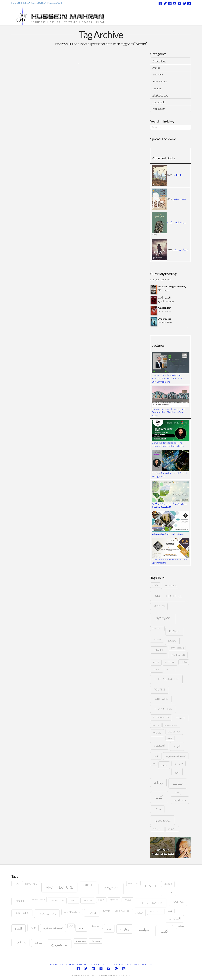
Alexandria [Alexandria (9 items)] (170, 586)
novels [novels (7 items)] (170, 669)
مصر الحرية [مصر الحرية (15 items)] (180, 800)
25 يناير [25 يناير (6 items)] (155, 585)
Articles (156, 68)
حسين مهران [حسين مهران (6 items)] (179, 763)
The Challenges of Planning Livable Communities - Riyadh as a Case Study (169, 412)
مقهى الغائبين (179, 199)
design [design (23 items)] (174, 631)
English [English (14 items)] (159, 650)
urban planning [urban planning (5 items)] (171, 725)
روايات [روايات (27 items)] (158, 782)
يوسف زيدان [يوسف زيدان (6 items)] (172, 829)
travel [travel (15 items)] (181, 718)
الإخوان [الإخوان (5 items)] (170, 738)
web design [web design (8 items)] (174, 732)
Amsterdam (165, 308)
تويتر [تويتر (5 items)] (154, 763)
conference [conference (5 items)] (157, 628)
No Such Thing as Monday (172, 286)
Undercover (165, 319)
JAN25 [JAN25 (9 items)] (156, 662)
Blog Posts (158, 74)
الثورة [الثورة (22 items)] (177, 746)
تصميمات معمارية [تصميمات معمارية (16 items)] (176, 756)
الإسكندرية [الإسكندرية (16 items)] (159, 746)
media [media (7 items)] (184, 662)
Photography (159, 102)
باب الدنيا (177, 175)
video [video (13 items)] (157, 733)
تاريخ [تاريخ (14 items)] (156, 756)
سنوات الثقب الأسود (177, 222)
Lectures (157, 88)
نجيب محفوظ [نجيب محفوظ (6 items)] (157, 829)
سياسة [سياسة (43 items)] (178, 783)
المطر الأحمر (164, 298)
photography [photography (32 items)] (166, 679)
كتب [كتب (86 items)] (159, 797)
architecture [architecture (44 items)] (168, 596)
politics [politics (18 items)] (159, 689)
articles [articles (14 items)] (159, 606)
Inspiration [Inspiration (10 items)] (178, 655)
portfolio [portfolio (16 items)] (161, 699)
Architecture (159, 61)
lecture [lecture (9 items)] (170, 662)
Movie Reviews (160, 95)
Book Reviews (160, 81)
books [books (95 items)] (163, 619)
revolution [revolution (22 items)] (163, 709)
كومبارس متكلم (181, 249)
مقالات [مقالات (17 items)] (157, 809)
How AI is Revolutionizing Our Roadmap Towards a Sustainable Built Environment (168, 378)
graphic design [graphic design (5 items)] (177, 648)
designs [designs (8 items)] (157, 640)
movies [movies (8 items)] (157, 670)
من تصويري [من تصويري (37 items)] (163, 820)
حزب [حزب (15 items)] (164, 765)
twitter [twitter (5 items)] (156, 725)
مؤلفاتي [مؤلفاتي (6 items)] (176, 792)
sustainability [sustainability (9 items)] (161, 717)
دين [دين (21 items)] (177, 772)
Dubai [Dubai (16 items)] (172, 641)
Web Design (159, 109)
